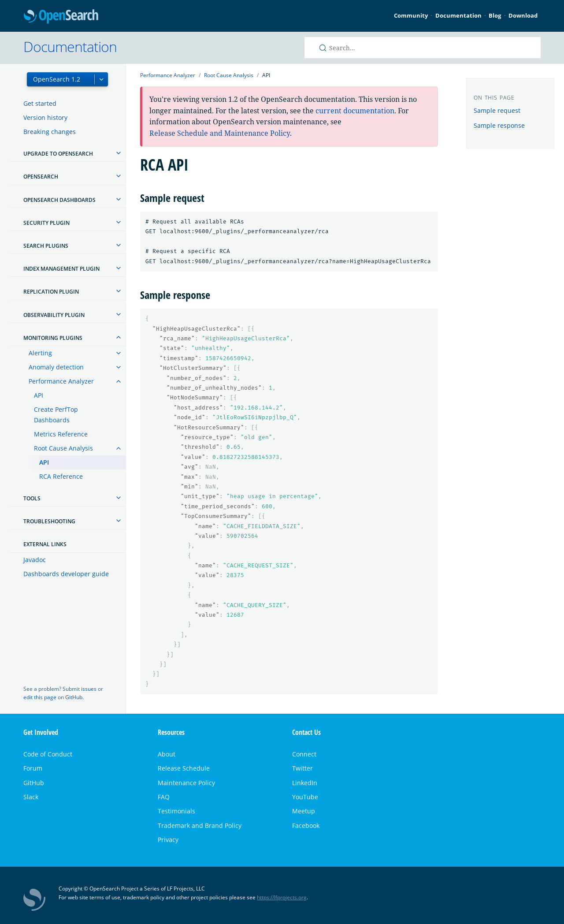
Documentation (458, 15)
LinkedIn (305, 783)
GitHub (74, 697)
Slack (31, 797)
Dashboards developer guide (66, 574)
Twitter (302, 768)
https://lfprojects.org (282, 897)
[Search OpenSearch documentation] (423, 48)
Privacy (168, 840)
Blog (495, 15)
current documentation (355, 111)
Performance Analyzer (61, 381)
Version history (45, 117)
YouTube (305, 797)
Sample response (499, 125)
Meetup (304, 811)
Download (523, 15)
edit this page (40, 697)
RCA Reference (61, 476)
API (39, 395)
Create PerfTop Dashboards (56, 415)
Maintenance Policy (186, 783)
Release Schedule (184, 768)
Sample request (497, 110)
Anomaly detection (56, 367)
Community (411, 15)
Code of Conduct (48, 754)
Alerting (40, 353)
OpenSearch (61, 17)
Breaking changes (50, 132)
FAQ (164, 797)
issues (89, 689)
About (167, 754)
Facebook (306, 825)
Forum (33, 768)
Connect (304, 754)
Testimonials (176, 811)
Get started (40, 103)
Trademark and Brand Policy (200, 825)
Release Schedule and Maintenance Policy (220, 133)
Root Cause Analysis (63, 448)
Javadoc (35, 560)
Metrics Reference (61, 434)
